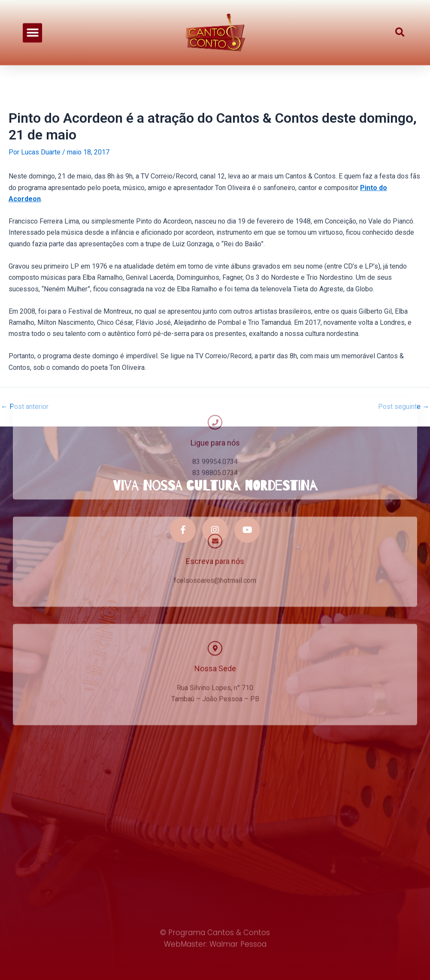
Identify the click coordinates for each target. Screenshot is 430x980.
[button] (32, 26)
